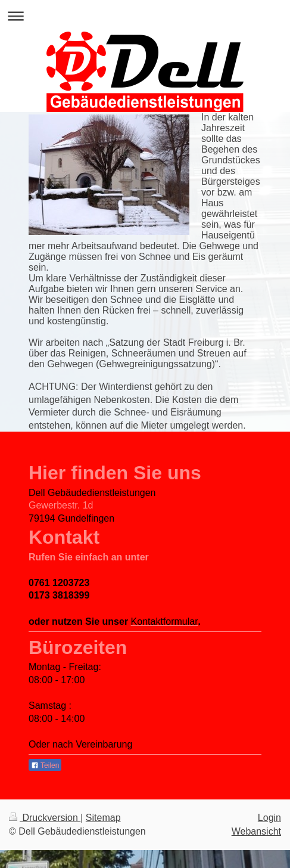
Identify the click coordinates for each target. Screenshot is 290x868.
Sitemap (103, 818)
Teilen (45, 765)
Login (269, 818)
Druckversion (45, 818)
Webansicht (256, 831)
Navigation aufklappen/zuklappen (145, 16)
